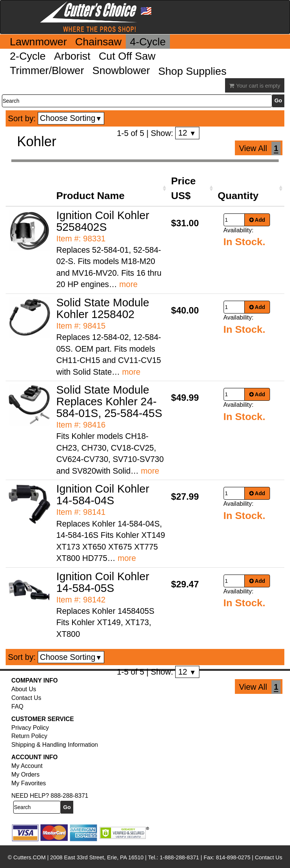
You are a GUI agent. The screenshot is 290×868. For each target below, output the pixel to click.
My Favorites (29, 783)
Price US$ (183, 188)
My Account (27, 766)
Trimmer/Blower (47, 70)
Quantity (238, 196)
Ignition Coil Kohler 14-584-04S (103, 494)
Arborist (72, 56)
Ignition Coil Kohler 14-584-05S (103, 582)
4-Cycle (148, 42)
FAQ (17, 707)
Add (257, 220)
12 (187, 133)
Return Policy (29, 736)
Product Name (90, 196)
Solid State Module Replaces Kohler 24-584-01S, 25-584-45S (109, 401)
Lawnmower (38, 42)
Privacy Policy (30, 728)
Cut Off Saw (127, 56)
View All (253, 148)
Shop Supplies (192, 71)
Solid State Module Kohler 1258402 (103, 308)
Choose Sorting (71, 118)
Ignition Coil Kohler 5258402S (103, 221)
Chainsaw (98, 42)
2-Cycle (28, 56)
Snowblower (121, 70)
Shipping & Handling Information (55, 745)
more (129, 284)
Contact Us (26, 698)
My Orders (25, 775)
